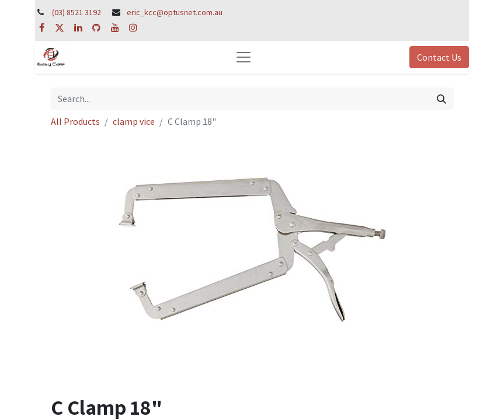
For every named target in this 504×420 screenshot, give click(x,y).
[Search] (442, 99)
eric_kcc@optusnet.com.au (175, 12)
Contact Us (439, 57)
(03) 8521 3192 (77, 12)
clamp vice (134, 121)
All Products (75, 121)
